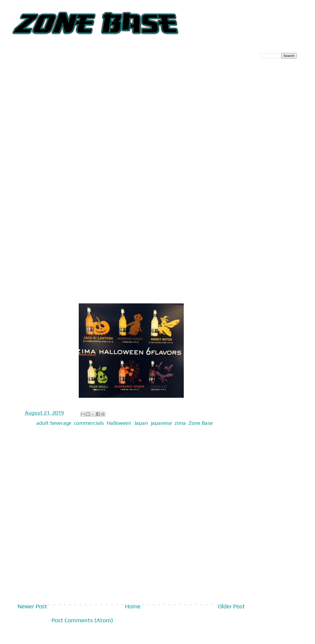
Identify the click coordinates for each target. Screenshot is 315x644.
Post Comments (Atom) (82, 620)
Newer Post (32, 606)
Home (133, 606)
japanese (161, 423)
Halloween (119, 423)
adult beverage (54, 423)
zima (180, 423)
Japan (141, 423)
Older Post (232, 606)
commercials (89, 423)
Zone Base (201, 423)
